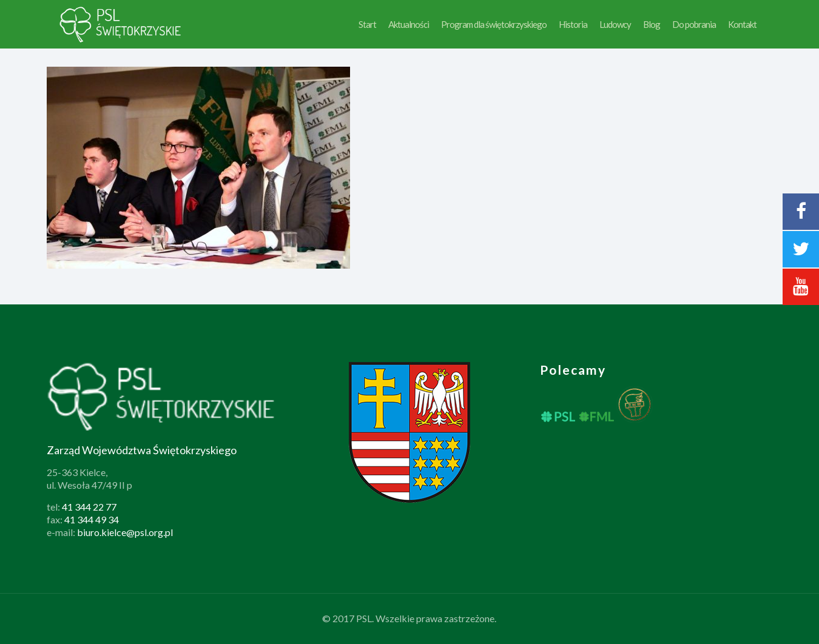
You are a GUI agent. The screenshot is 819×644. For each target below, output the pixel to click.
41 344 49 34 (92, 519)
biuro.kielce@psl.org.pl (125, 532)
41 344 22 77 (89, 507)
